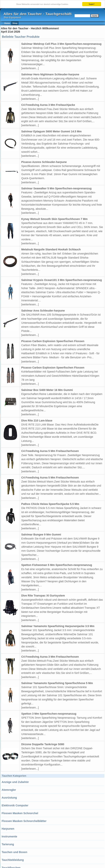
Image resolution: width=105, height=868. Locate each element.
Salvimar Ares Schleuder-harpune (43, 311)
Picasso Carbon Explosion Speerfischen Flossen (53, 341)
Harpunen (8, 829)
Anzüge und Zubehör (15, 782)
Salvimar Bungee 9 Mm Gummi (41, 535)
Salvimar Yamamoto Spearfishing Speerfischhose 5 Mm (57, 683)
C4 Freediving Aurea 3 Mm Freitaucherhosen (50, 657)
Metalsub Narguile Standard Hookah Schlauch (51, 249)
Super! (92, 4)
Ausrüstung (9, 798)
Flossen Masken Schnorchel (20, 813)
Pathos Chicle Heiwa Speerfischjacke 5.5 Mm (50, 504)
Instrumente (9, 836)
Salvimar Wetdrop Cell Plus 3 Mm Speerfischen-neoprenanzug (61, 44)
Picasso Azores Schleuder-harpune (44, 162)
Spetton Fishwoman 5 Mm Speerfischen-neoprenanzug (57, 565)
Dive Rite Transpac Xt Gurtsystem (43, 596)
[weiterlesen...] (30, 68)
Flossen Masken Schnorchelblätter (24, 821)
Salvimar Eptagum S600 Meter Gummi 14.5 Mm (51, 131)
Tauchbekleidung (13, 860)
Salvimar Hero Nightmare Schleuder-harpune (50, 74)
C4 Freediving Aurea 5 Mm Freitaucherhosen (50, 451)
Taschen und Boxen (14, 852)
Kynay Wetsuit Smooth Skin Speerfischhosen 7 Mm (54, 219)
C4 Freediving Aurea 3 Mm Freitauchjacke (48, 105)
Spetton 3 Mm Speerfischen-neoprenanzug (49, 714)
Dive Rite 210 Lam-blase (37, 421)
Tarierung (8, 844)
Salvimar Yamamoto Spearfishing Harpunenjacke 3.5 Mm (58, 626)
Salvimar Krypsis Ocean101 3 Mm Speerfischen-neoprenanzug (62, 280)
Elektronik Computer (15, 805)
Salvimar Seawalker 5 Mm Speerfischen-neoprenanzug (56, 188)
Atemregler (9, 790)
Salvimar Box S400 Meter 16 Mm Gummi (47, 390)
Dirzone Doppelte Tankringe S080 (43, 744)
